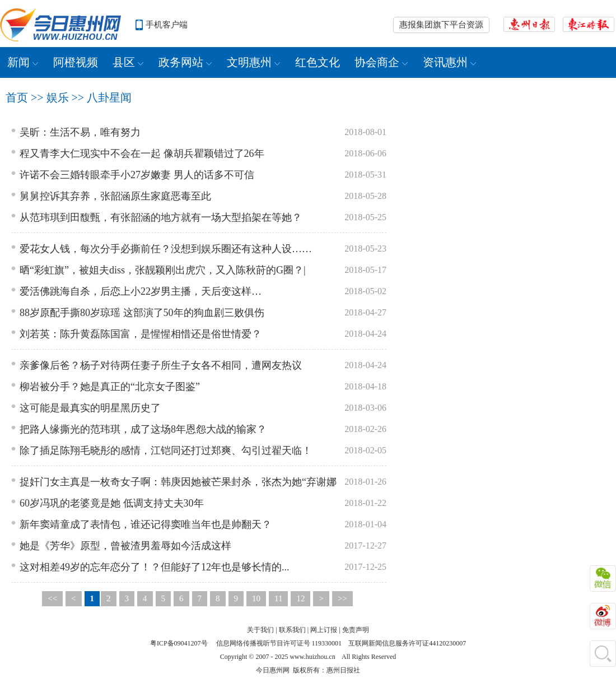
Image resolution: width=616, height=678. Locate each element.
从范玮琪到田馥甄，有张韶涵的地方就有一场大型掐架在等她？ (161, 217)
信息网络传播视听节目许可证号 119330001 (279, 643)
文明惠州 (254, 62)
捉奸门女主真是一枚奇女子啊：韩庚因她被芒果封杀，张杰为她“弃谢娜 (178, 482)
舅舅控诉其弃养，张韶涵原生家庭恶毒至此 (115, 196)
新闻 (23, 62)
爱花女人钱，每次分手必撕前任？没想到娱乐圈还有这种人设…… (166, 249)
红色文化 (318, 62)
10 (256, 598)
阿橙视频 (76, 62)
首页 (17, 97)
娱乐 (58, 97)
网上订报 (324, 630)
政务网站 (185, 62)
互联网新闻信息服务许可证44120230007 (407, 643)
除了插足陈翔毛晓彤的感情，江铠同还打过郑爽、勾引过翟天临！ (166, 451)
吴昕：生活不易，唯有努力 (80, 132)
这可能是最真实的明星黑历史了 (90, 408)
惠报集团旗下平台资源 (441, 25)
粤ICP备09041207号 (179, 643)
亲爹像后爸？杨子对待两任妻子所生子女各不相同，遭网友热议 (161, 365)
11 (278, 598)
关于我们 (260, 630)
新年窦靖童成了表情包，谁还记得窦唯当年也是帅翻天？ (146, 524)
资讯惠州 (450, 62)
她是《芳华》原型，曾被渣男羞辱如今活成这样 (125, 546)
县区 (128, 62)
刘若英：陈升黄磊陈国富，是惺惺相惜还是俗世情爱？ (141, 334)
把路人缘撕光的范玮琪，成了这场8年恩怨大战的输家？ (143, 429)
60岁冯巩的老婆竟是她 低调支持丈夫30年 (112, 503)
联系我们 (292, 630)
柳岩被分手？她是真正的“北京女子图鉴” (110, 387)
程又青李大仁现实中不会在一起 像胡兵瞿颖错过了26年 (142, 154)
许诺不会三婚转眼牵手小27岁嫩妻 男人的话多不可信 (137, 175)
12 (300, 598)
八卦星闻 (109, 97)
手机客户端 (167, 25)
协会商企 (381, 62)
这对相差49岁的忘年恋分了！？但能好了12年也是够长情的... (155, 567)
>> (342, 598)
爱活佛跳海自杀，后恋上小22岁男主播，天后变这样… (141, 291)
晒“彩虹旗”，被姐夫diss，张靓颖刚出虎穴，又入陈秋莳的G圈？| (163, 270)
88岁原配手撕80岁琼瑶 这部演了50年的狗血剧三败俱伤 (142, 313)
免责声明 (356, 630)
